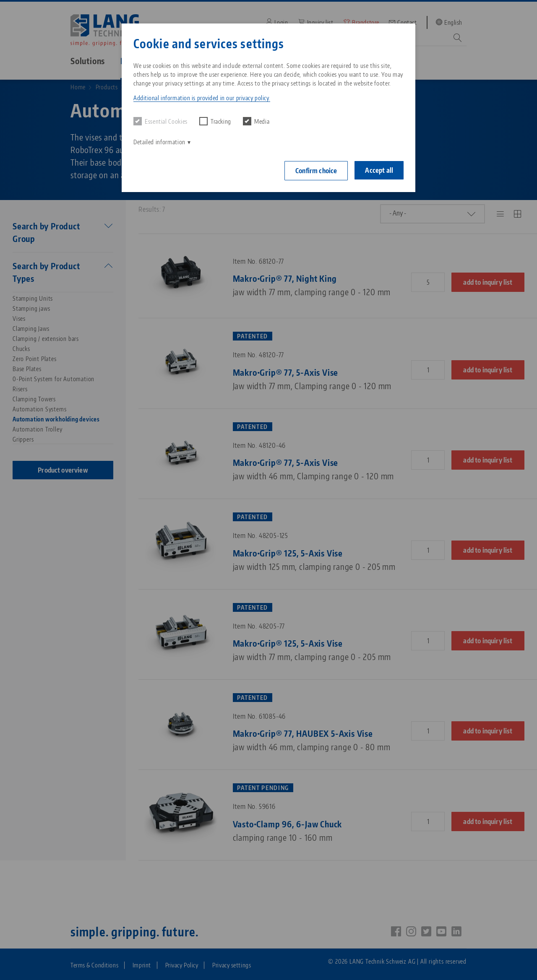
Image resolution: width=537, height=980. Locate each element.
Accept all (379, 170)
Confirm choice (316, 171)
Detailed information (159, 142)
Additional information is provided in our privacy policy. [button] (202, 98)
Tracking (215, 121)
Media (256, 121)
